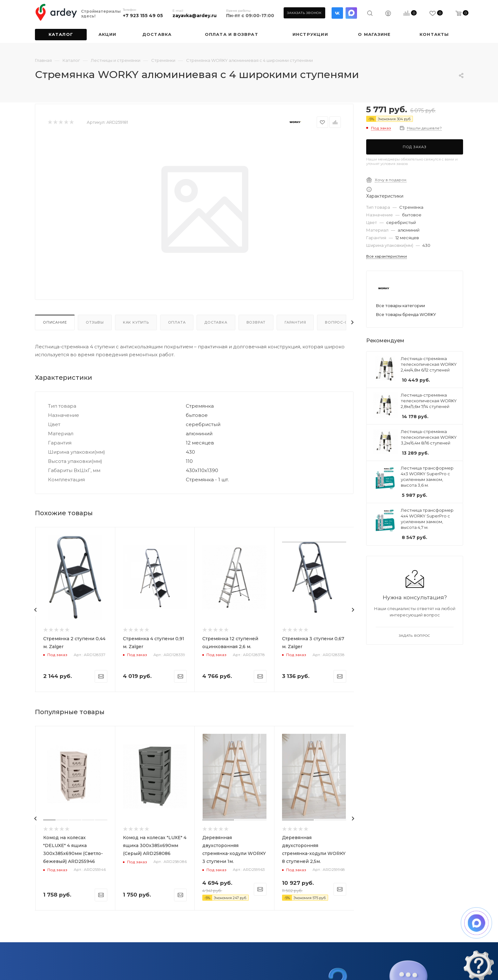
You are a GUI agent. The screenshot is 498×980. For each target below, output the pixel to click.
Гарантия (295, 322)
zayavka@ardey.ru (195, 16)
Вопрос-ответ (342, 322)
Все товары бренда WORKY (406, 314)
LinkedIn (351, 13)
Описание (55, 322)
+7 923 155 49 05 (143, 16)
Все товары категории (400, 306)
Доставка (216, 322)
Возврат (256, 322)
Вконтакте (337, 13)
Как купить (136, 322)
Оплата (177, 322)
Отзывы (95, 322)
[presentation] (36, 610)
